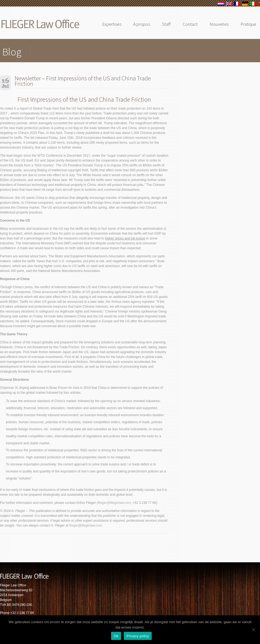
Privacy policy (138, 636)
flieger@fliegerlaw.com (114, 503)
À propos (142, 24)
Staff (166, 24)
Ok (116, 636)
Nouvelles (219, 24)
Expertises (112, 24)
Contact (190, 24)
